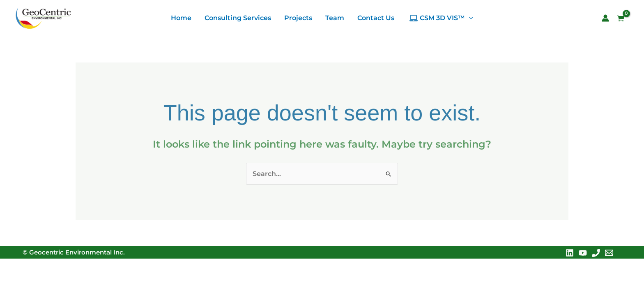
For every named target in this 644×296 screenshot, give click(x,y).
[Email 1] (609, 253)
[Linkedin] (570, 253)
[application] (469, 18)
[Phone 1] (596, 253)
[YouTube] (583, 253)
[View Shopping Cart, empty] (623, 19)
